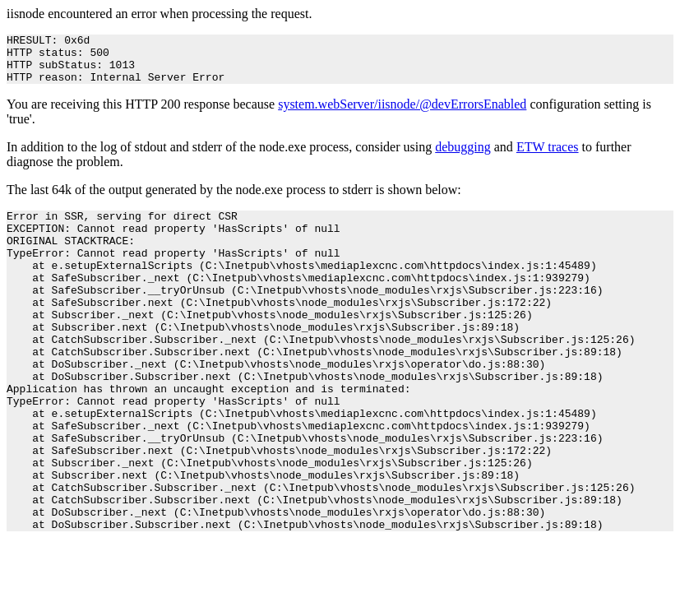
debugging (463, 157)
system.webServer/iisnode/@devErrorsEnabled (402, 114)
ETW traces (548, 157)
